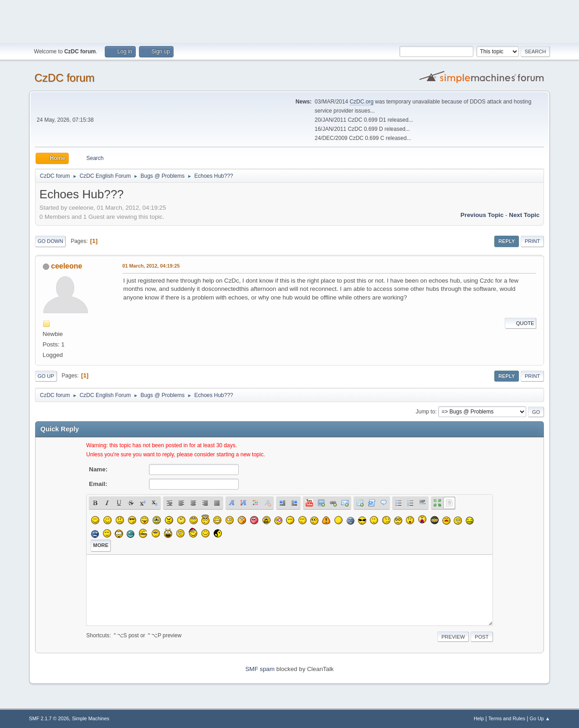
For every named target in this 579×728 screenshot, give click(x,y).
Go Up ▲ (540, 718)
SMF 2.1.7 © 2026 (49, 718)
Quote (521, 323)
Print (533, 241)
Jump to (425, 412)
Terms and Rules (507, 718)
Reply (507, 241)
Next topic (524, 215)
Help (479, 718)
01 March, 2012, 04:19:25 (151, 266)
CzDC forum (65, 78)
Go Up (46, 376)
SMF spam (260, 669)
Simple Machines (91, 718)
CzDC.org (361, 102)
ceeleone (67, 266)
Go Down (51, 241)
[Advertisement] (290, 21)
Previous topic (482, 215)
